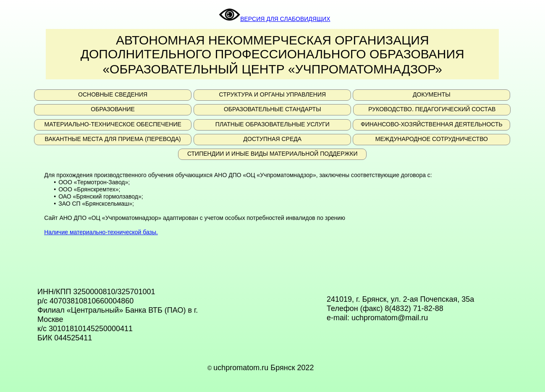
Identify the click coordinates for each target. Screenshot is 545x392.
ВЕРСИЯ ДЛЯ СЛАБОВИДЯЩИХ (274, 19)
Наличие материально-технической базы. (101, 232)
